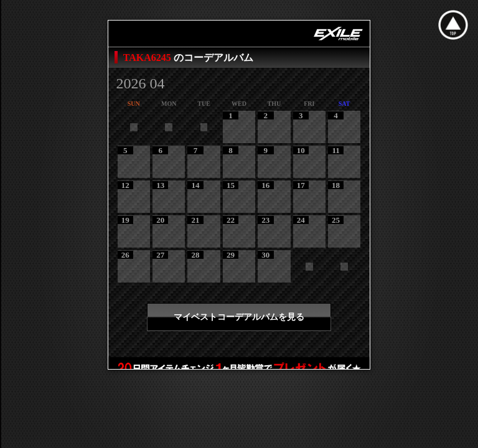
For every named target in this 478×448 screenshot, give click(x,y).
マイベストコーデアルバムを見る (239, 317)
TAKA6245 (148, 58)
